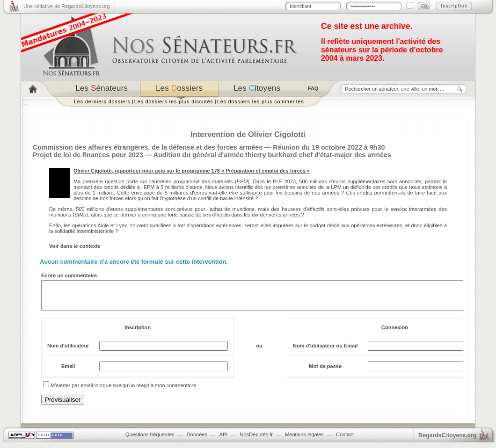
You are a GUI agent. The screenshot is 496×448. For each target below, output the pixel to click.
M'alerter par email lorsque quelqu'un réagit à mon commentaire (123, 391)
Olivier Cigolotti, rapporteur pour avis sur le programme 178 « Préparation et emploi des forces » (192, 171)
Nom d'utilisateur (68, 351)
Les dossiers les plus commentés (261, 101)
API (224, 440)
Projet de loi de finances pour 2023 (88, 155)
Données (197, 440)
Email (68, 372)
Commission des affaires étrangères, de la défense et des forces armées (148, 147)
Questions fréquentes (150, 440)
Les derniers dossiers (102, 101)
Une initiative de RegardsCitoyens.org (67, 6)
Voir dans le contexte (75, 246)
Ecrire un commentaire (69, 275)
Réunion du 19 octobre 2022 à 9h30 (329, 147)
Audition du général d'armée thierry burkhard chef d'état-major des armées (272, 155)
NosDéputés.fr (256, 440)
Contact (345, 440)
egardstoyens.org (447, 441)
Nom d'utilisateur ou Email (325, 351)
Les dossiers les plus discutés (174, 101)
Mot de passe (325, 372)
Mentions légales (304, 440)
